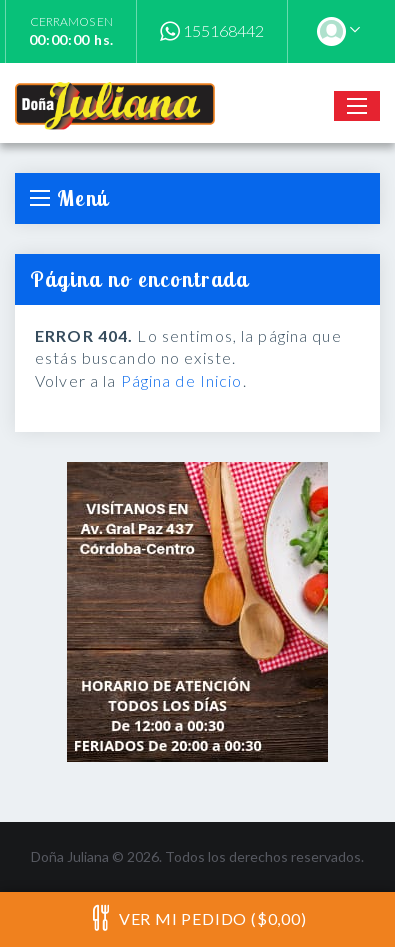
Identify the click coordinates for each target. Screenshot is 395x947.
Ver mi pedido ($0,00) (197, 918)
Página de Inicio (182, 380)
